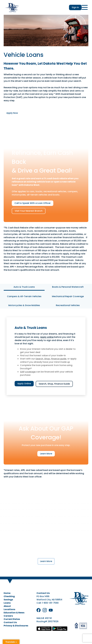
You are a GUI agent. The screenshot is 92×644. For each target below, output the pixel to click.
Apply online (47, 337)
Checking (9, 596)
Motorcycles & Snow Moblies (24, 305)
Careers (8, 616)
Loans (7, 603)
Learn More (46, 454)
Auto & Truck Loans (24, 287)
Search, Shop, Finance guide (51, 359)
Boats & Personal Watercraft (68, 287)
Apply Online (24, 384)
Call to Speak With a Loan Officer (33, 203)
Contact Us (10, 622)
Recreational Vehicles (68, 305)
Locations (9, 609)
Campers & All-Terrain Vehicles (24, 296)
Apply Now (12, 113)
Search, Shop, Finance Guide (54, 384)
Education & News (14, 613)
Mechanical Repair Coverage (68, 296)
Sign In (75, 7)
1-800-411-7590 (50, 603)
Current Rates (12, 619)
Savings (8, 600)
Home (7, 593)
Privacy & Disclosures (16, 626)
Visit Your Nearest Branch (29, 211)
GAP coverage (28, 372)
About (7, 606)
